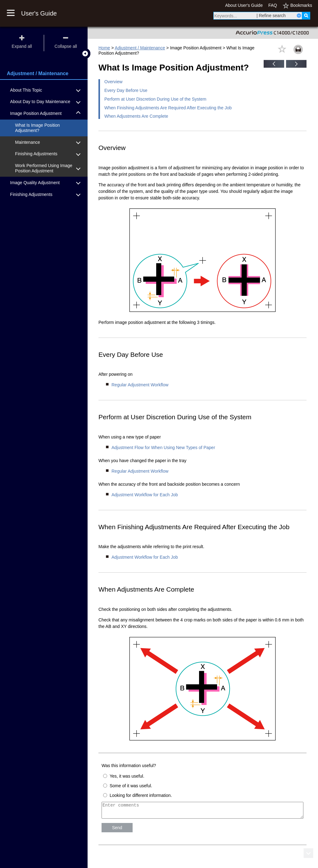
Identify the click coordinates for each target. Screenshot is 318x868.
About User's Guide (244, 5)
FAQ (273, 5)
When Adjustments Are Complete (136, 116)
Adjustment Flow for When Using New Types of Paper (163, 448)
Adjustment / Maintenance (140, 48)
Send (117, 830)
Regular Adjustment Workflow (140, 385)
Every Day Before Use (126, 90)
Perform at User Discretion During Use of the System (155, 99)
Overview (113, 82)
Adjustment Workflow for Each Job (145, 495)
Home (104, 48)
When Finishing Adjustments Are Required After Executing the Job (168, 108)
